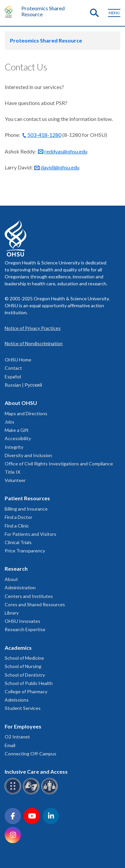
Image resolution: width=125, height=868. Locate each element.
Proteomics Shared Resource (43, 11)
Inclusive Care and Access (36, 772)
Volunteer (15, 480)
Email (10, 745)
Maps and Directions (26, 413)
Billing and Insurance (26, 509)
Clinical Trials (18, 542)
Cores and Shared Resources (35, 604)
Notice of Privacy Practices (33, 328)
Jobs (9, 422)
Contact (13, 368)
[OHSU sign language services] (32, 793)
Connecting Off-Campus (30, 754)
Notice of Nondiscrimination (34, 343)
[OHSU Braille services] (14, 793)
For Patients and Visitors (30, 534)
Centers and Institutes (29, 596)
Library (12, 613)
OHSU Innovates (22, 621)
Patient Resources (27, 498)
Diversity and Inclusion (28, 455)
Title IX (12, 472)
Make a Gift (17, 430)
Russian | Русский (23, 385)
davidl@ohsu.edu (60, 167)
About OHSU (21, 403)
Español (13, 377)
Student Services (23, 708)
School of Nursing (23, 666)
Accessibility (18, 438)
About (11, 579)
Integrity (14, 447)
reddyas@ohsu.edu (66, 151)
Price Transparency (25, 551)
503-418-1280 (44, 135)
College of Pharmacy (26, 691)
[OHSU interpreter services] (50, 793)
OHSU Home (18, 360)
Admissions (17, 700)
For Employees (23, 726)
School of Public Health (29, 683)
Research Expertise (25, 629)
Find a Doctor (18, 517)
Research (16, 569)
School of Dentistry (25, 675)
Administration (20, 587)
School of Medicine (24, 658)
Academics (18, 648)
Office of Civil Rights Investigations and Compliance (59, 464)
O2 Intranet (17, 737)
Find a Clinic (17, 526)
